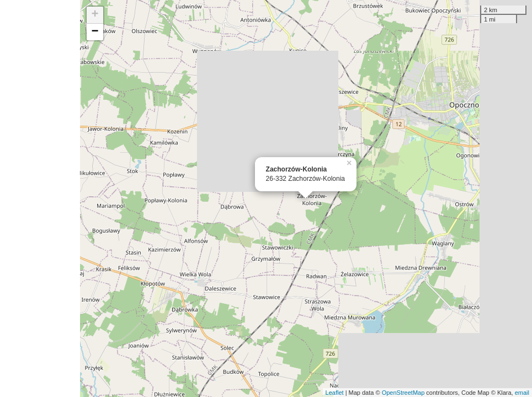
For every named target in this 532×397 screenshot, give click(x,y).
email (522, 393)
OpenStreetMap (403, 393)
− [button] (95, 32)
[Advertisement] (40, 198)
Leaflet (335, 393)
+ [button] (95, 15)
